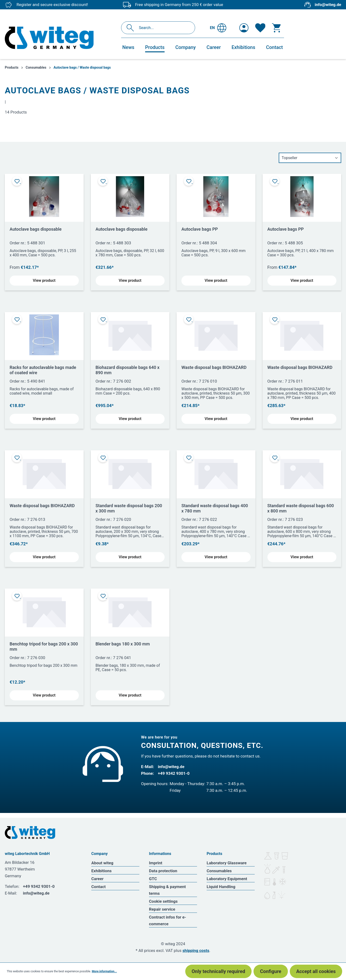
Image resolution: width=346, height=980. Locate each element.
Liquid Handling (221, 887)
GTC (153, 879)
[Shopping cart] (276, 28)
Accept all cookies (316, 971)
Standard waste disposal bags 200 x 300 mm (129, 508)
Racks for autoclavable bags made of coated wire (43, 370)
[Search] (132, 28)
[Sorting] (310, 158)
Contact (99, 887)
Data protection (163, 871)
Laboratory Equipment (227, 879)
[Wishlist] (260, 28)
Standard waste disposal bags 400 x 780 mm (215, 508)
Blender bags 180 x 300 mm (123, 644)
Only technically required (219, 971)
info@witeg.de (328, 5)
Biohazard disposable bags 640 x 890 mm (128, 370)
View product (44, 280)
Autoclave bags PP (200, 229)
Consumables (219, 871)
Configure (271, 971)
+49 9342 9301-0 (174, 773)
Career (97, 879)
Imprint (156, 863)
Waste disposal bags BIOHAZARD (214, 367)
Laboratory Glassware (227, 863)
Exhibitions (101, 871)
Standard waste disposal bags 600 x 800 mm (301, 508)
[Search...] (163, 28)
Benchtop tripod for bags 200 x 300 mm (44, 646)
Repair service (162, 909)
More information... (104, 971)
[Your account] (244, 28)
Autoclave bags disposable (36, 229)
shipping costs (196, 950)
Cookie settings (163, 901)
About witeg (102, 863)
